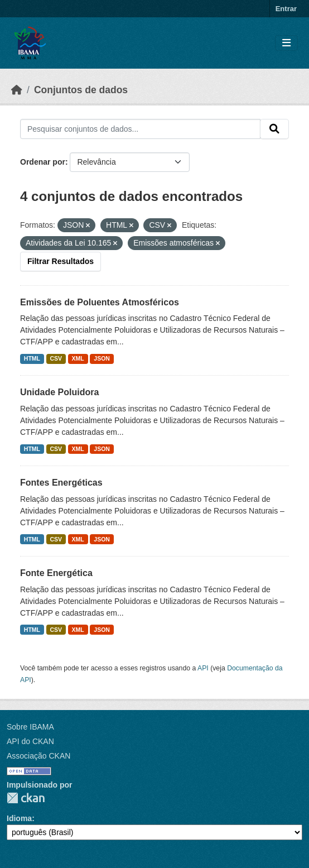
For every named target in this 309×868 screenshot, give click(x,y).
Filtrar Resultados (61, 261)
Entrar (286, 9)
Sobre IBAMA (30, 727)
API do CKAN (30, 741)
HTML (32, 358)
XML (78, 358)
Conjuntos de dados (81, 90)
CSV (56, 358)
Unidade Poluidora (59, 392)
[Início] (17, 90)
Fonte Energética (56, 573)
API (203, 668)
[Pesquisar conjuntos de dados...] (140, 129)
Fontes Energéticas (61, 483)
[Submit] (274, 129)
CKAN (26, 798)
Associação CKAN (38, 756)
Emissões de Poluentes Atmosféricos (100, 302)
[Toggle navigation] (286, 43)
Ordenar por (43, 162)
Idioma (19, 818)
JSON (102, 358)
